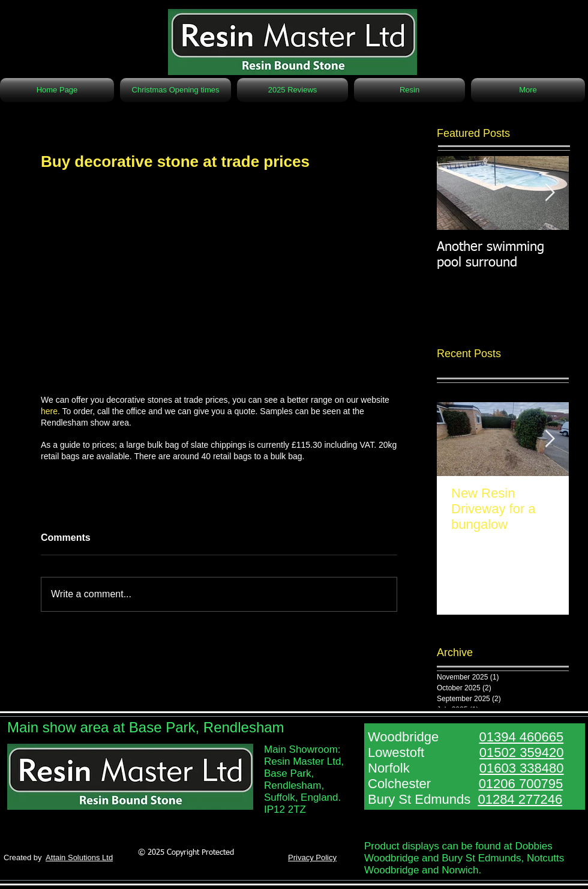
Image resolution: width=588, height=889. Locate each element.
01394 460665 (521, 737)
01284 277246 (520, 799)
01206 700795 (521, 784)
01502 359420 (522, 752)
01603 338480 (522, 768)
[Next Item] (550, 193)
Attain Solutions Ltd (79, 857)
